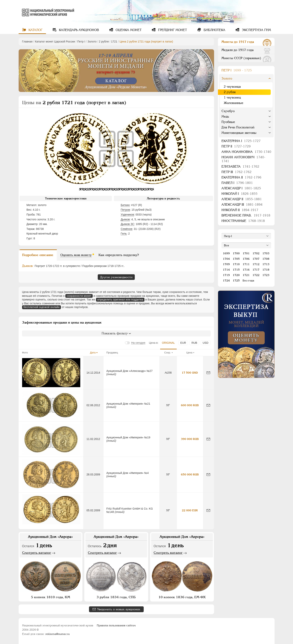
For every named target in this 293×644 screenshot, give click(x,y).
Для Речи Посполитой (238, 127)
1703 (266, 253)
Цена (189, 353)
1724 (226, 280)
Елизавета (240, 167)
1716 (246, 270)
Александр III (242, 205)
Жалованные (234, 103)
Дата (93, 353)
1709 (226, 264)
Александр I (241, 188)
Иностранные (243, 221)
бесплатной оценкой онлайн (42, 307)
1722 (256, 275)
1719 (226, 275)
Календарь (78, 30)
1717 (256, 270)
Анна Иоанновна (246, 152)
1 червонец (232, 97)
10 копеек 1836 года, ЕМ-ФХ (182, 597)
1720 (236, 275)
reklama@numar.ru (57, 634)
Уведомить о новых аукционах (119, 609)
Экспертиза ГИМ (256, 30)
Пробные (228, 122)
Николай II (240, 210)
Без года (248, 280)
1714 (226, 270)
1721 (114, 42)
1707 (256, 259)
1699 (226, 253)
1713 (266, 264)
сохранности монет (79, 296)
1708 (266, 259)
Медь (225, 116)
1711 (246, 264)
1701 (246, 253)
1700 (236, 253)
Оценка (128, 30)
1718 (266, 270)
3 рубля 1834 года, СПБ (116, 597)
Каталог (35, 30)
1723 (266, 275)
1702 (256, 253)
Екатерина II (241, 177)
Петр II (236, 146)
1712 (256, 264)
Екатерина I (241, 141)
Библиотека (214, 30)
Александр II (242, 199)
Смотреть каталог (37, 553)
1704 (226, 259)
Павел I (237, 183)
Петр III (236, 172)
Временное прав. (246, 215)
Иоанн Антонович (243, 159)
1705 (236, 259)
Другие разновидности (116, 277)
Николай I (239, 194)
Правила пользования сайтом (116, 625)
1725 (236, 280)
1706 (246, 259)
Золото (92, 42)
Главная (27, 42)
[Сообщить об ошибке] (208, 373)
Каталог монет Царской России (55, 42)
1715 (236, 270)
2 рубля (104, 42)
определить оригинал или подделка (120, 299)
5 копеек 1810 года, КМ (51, 597)
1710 (236, 264)
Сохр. (168, 353)
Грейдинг (172, 30)
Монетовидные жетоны (239, 133)
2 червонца (232, 87)
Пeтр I (81, 42)
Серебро (228, 111)
